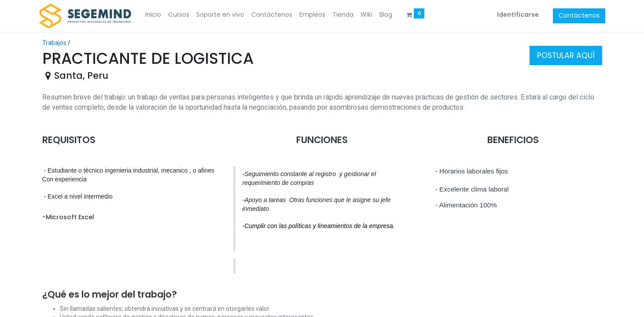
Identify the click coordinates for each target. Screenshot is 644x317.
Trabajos (54, 43)
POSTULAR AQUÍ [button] (566, 55)
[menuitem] (157, 15)
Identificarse (515, 15)
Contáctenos (576, 15)
